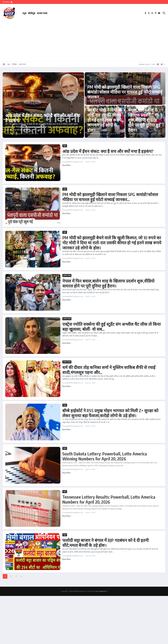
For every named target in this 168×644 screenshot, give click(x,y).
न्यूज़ (24, 13)
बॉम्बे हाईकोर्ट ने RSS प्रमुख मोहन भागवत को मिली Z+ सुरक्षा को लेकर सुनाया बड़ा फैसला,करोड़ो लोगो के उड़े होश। (110, 413)
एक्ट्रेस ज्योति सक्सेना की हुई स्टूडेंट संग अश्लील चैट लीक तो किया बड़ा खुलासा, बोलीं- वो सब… (111, 327)
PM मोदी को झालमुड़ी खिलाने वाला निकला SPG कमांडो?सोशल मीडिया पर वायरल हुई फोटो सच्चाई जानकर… (125, 92)
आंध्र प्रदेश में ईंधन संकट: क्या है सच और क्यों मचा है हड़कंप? (43, 118)
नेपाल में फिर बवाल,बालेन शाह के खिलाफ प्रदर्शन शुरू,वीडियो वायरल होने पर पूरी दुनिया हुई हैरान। (144, 117)
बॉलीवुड (32, 13)
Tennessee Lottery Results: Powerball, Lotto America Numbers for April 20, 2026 (109, 499)
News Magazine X (101, 591)
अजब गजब (42, 13)
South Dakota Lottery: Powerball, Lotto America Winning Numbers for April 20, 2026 (105, 456)
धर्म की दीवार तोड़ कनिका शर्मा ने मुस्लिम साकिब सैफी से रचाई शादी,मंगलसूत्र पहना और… (109, 370)
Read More (67, 165)
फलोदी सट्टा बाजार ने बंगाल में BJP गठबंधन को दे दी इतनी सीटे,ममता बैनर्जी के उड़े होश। (106, 543)
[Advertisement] (84, 41)
